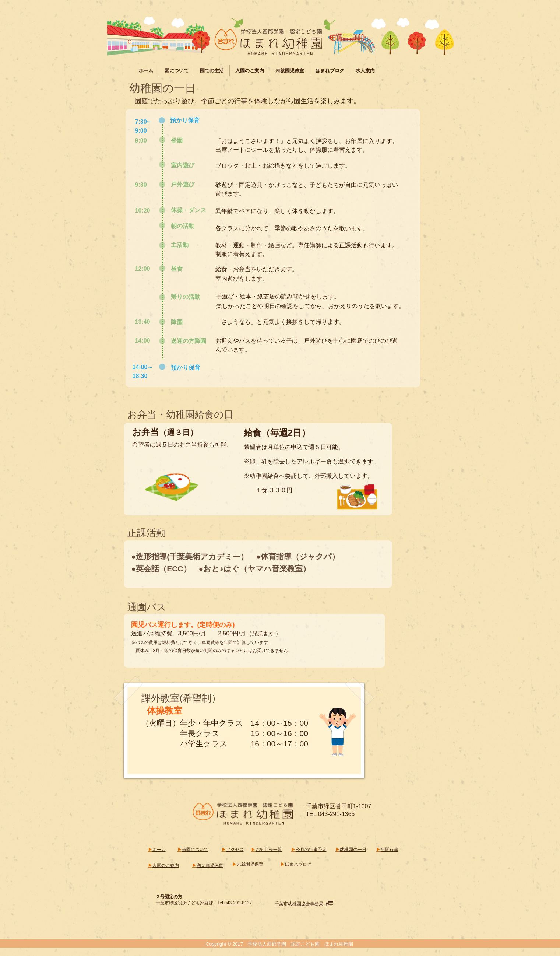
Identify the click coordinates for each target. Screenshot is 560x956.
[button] (177, 71)
